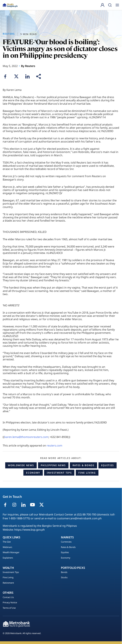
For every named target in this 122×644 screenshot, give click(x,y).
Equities (108, 465)
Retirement (8, 583)
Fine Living (87, 473)
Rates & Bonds (83, 465)
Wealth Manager (11, 552)
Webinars (7, 547)
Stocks (64, 578)
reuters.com (54, 445)
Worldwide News (21, 465)
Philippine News (53, 465)
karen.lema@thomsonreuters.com (26, 437)
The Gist (7, 542)
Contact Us (8, 597)
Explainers (8, 558)
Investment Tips (59, 473)
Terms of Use (9, 608)
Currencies (66, 542)
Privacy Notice (10, 603)
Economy (33, 473)
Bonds (64, 572)
